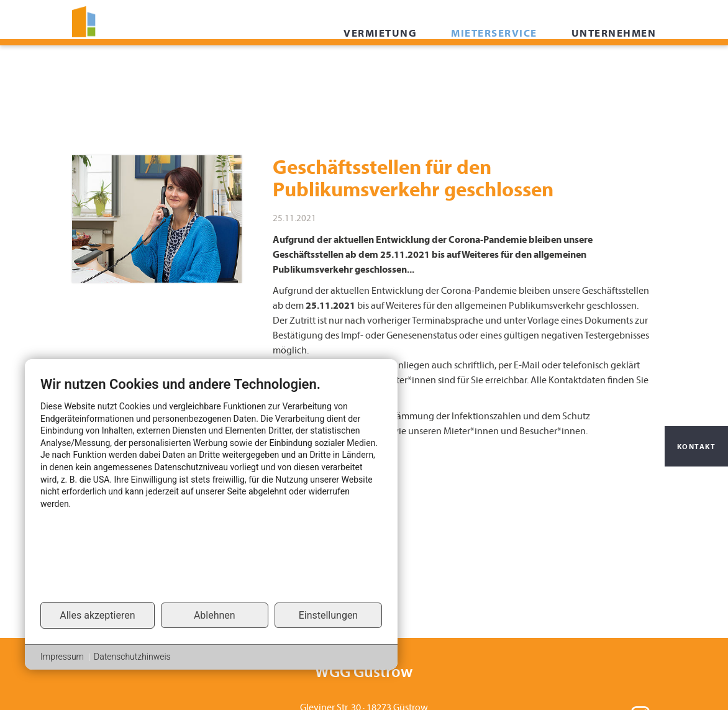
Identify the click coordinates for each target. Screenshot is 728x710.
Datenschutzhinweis (132, 657)
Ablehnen (215, 615)
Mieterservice (494, 62)
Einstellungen (329, 615)
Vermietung (380, 62)
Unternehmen (614, 62)
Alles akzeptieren (97, 615)
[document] (211, 488)
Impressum (62, 657)
